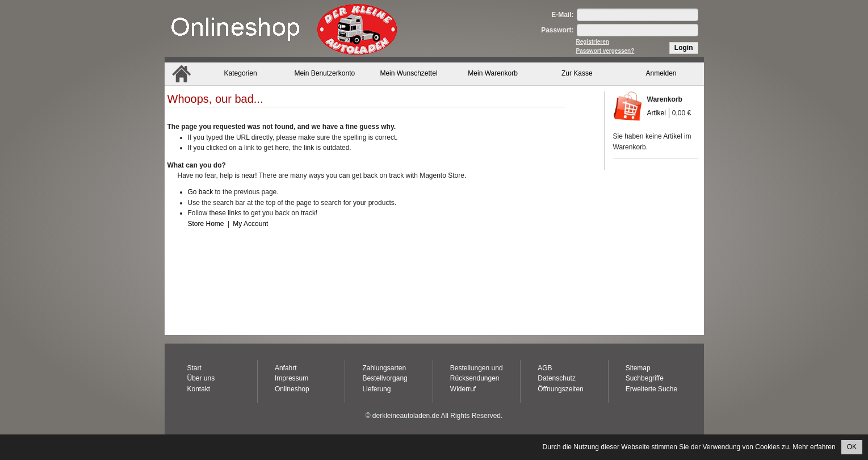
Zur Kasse (577, 73)
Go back (201, 192)
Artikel (657, 113)
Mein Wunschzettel (408, 73)
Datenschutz (557, 378)
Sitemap (638, 368)
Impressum (292, 378)
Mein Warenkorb (493, 73)
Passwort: (557, 30)
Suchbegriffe (645, 378)
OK (852, 447)
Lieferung (376, 389)
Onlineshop (292, 389)
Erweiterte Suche (651, 389)
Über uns (201, 378)
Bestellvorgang (385, 378)
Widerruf (463, 389)
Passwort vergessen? (605, 51)
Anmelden (661, 73)
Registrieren (593, 42)
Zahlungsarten (384, 368)
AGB (545, 368)
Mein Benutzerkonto (324, 73)
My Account (250, 224)
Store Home (206, 224)
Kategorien (241, 73)
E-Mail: (562, 15)
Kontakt (199, 389)
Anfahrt (286, 368)
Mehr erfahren (814, 447)
